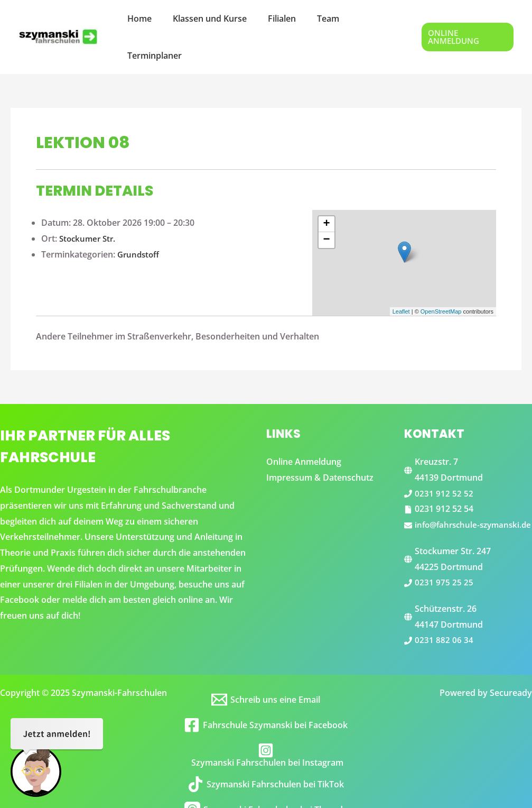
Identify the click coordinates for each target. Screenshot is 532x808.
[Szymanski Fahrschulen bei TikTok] (266, 763)
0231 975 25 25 (444, 561)
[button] (465, 19)
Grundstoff (140, 217)
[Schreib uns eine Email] (266, 678)
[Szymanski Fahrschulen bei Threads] (266, 788)
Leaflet (401, 274)
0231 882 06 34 (444, 619)
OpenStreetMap (441, 274)
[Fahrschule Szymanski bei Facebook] (266, 704)
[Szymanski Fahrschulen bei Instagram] (266, 733)
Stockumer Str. (89, 201)
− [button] (327, 203)
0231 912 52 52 (444, 456)
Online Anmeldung (304, 425)
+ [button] (327, 187)
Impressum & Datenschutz (320, 440)
